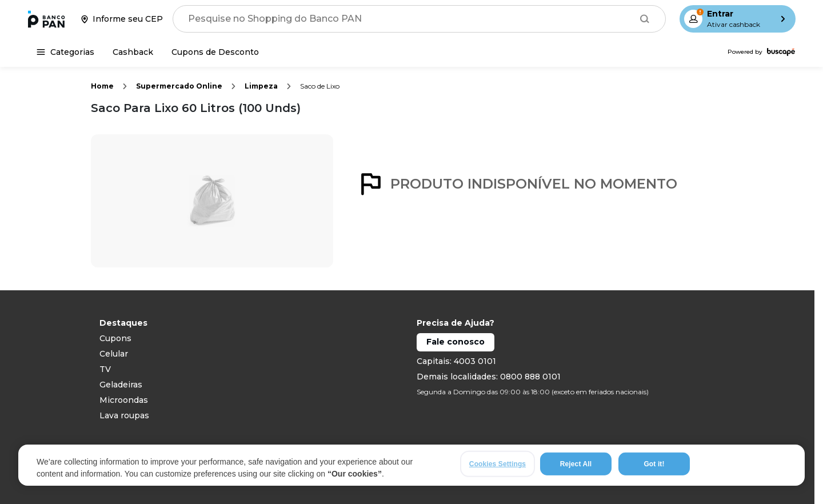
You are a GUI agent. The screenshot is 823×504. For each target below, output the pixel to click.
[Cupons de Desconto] (215, 52)
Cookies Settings (498, 465)
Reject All (576, 465)
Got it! (654, 465)
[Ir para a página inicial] (46, 19)
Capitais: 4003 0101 (456, 361)
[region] (411, 466)
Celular (114, 354)
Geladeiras (121, 385)
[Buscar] (645, 19)
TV (105, 369)
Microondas (124, 400)
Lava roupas (124, 415)
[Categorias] (65, 52)
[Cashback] (133, 52)
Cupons (115, 338)
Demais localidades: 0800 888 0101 (489, 377)
